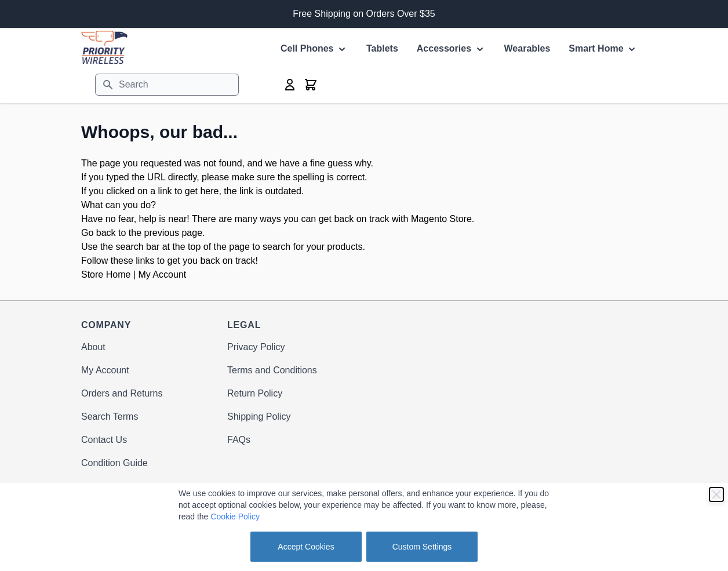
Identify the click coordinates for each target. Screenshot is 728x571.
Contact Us (104, 440)
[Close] (716, 494)
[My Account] (290, 85)
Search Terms (110, 417)
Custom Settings (422, 547)
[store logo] (104, 47)
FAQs (239, 440)
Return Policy (255, 393)
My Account (162, 274)
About (93, 347)
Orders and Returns (122, 393)
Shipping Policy (259, 417)
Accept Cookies (306, 547)
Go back (99, 233)
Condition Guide (114, 463)
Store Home (106, 274)
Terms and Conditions (272, 370)
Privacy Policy (256, 347)
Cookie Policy (235, 517)
